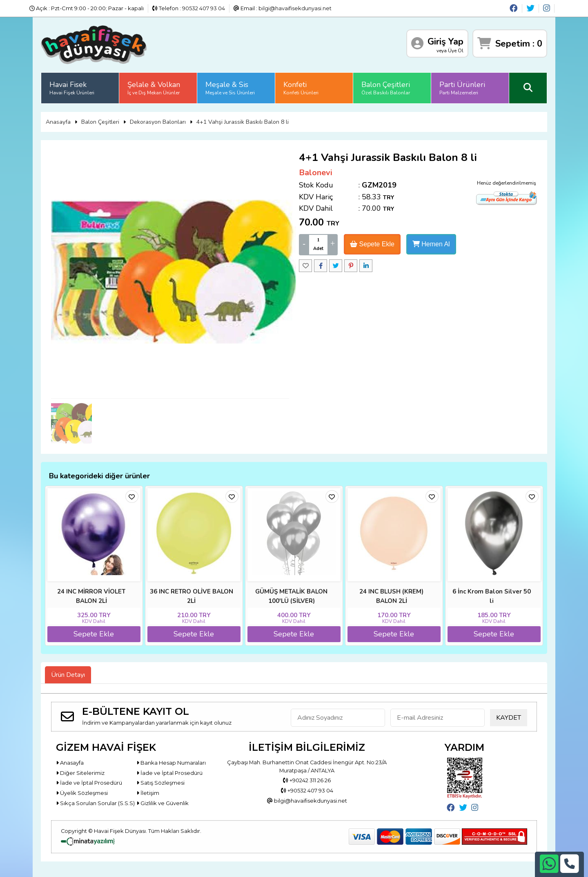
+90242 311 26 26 (307, 780)
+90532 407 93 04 (307, 790)
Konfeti (301, 88)
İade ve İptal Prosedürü (169, 773)
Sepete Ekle (372, 244)
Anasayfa (58, 122)
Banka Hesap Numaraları (171, 763)
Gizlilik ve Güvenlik (163, 803)
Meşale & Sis (230, 88)
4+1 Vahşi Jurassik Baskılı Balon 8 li (243, 122)
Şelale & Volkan (154, 88)
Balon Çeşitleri (386, 88)
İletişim (148, 793)
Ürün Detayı (68, 675)
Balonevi (316, 173)
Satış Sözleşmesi (160, 783)
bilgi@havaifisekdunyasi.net (295, 8)
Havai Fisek (72, 88)
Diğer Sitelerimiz (80, 773)
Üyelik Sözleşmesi (82, 793)
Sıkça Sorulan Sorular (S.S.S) (95, 803)
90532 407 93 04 (204, 8)
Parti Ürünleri (462, 88)
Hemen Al (431, 244)
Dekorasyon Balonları (158, 122)
